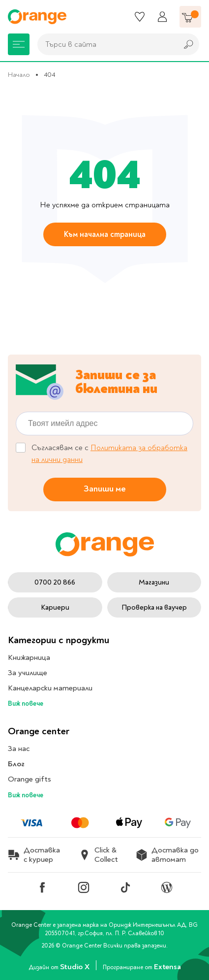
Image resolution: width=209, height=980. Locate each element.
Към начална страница (105, 234)
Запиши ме (105, 489)
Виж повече (26, 703)
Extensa (167, 967)
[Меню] (19, 44)
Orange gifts (30, 779)
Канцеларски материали (50, 688)
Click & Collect (98, 855)
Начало (19, 75)
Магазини (154, 582)
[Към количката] (190, 17)
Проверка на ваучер (154, 607)
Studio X (75, 967)
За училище (28, 673)
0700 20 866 (55, 582)
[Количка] (190, 17)
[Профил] (162, 17)
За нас (19, 749)
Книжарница (29, 657)
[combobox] (105, 44)
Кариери (55, 607)
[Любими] (140, 17)
